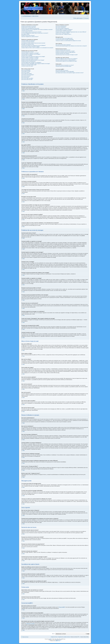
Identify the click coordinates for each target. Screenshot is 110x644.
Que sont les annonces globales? (28, 75)
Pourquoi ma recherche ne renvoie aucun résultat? (65, 51)
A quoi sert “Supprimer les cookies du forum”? (30, 37)
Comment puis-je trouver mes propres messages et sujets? (67, 55)
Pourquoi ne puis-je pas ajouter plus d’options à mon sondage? (33, 57)
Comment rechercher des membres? (63, 53)
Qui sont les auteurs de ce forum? (62, 70)
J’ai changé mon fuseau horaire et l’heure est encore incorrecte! (33, 43)
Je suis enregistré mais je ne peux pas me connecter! (31, 32)
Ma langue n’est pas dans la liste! (28, 44)
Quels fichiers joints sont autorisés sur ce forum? (65, 65)
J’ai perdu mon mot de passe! (27, 31)
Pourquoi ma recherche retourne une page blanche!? (66, 52)
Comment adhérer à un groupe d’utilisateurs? (64, 30)
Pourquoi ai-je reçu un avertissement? (29, 61)
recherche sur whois (30, 624)
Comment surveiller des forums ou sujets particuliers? (66, 60)
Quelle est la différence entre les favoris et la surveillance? (67, 59)
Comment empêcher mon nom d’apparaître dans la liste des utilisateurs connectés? (37, 30)
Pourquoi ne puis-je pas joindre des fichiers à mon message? (33, 60)
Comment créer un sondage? (27, 55)
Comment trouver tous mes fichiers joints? (64, 66)
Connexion (87, 18)
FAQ (75, 18)
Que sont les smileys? (26, 72)
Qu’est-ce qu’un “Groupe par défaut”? (63, 33)
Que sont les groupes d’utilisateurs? (62, 28)
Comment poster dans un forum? (28, 52)
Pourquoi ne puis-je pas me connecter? (29, 26)
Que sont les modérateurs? (61, 27)
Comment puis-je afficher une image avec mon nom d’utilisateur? (34, 45)
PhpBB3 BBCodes (58, 640)
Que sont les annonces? (26, 76)
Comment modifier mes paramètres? (28, 41)
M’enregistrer (80, 18)
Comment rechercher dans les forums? (63, 50)
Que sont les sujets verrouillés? (27, 78)
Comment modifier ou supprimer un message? (30, 53)
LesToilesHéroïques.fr (27, 16)
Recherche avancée (85, 12)
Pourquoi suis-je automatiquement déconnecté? (30, 28)
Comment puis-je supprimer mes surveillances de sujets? (66, 61)
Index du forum (35, 16)
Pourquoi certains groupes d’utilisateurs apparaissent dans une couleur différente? (71, 32)
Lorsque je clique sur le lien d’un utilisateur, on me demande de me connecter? (37, 48)
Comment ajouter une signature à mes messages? (31, 54)
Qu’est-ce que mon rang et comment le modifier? (31, 47)
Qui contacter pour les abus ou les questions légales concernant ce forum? (70, 73)
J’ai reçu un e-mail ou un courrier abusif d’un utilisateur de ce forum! (68, 41)
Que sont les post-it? (25, 77)
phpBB (50, 639)
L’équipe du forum (54, 637)
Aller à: (53, 634)
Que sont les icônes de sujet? (27, 79)
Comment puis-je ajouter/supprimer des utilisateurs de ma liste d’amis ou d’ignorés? (71, 46)
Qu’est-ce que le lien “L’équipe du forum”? (63, 34)
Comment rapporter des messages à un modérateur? (31, 62)
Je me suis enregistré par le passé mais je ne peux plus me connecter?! (35, 33)
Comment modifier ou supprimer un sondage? (30, 58)
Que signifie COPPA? (25, 34)
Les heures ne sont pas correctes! (28, 42)
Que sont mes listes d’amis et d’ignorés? (63, 45)
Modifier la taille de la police (87, 16)
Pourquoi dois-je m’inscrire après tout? (29, 27)
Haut (24, 91)
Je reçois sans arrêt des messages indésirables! (65, 40)
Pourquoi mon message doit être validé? (29, 65)
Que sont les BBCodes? (26, 70)
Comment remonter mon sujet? (27, 66)
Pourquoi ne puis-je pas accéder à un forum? (30, 59)
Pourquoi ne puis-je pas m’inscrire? (28, 35)
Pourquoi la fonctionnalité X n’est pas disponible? (65, 72)
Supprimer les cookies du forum (64, 637)
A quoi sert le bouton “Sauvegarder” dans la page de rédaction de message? (36, 64)
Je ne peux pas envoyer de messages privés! (64, 38)
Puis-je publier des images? (27, 74)
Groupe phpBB (62, 607)
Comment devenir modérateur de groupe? (64, 31)
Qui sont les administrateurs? (61, 26)
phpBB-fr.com (58, 641)
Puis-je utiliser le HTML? (26, 71)
